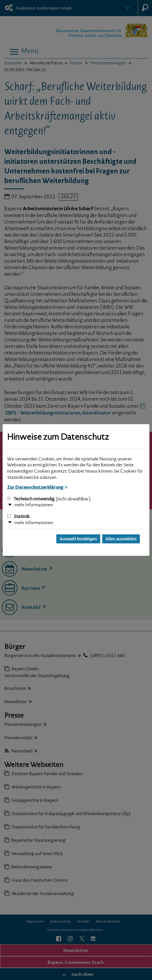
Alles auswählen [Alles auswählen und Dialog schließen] (121, 539)
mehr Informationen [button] (34, 505)
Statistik (18, 517)
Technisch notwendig (49, 499)
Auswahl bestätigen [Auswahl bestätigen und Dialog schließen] (78, 539)
